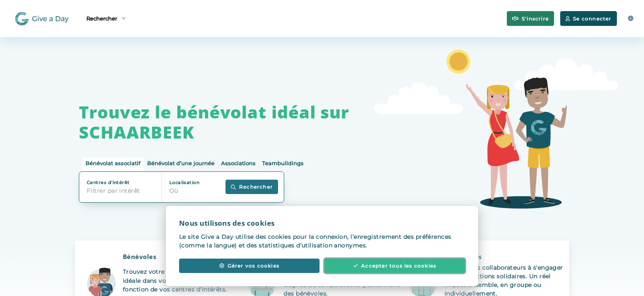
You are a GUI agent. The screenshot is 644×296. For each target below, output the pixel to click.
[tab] (113, 165)
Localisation (184, 183)
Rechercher (106, 18)
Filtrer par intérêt (113, 191)
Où (174, 191)
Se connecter (588, 19)
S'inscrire (530, 19)
